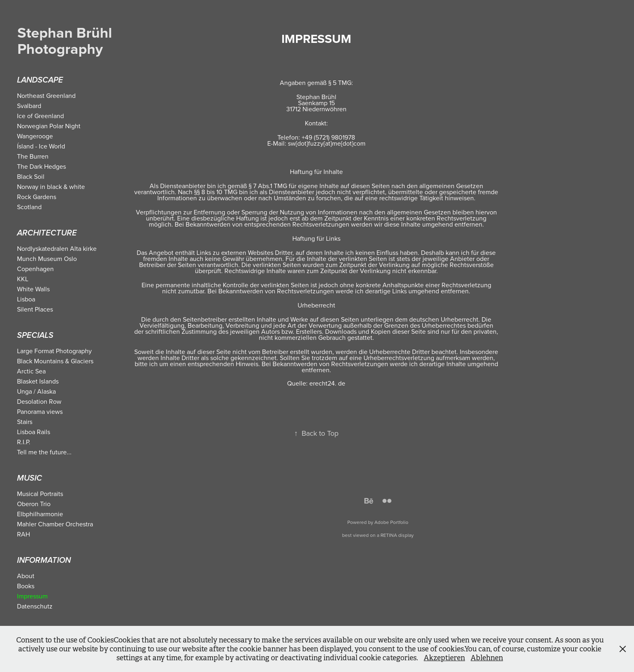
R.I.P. (24, 442)
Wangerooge (35, 136)
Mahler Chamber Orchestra (55, 524)
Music (30, 478)
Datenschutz (35, 606)
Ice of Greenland (40, 116)
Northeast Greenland (46, 95)
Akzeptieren (444, 658)
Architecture (47, 233)
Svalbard (29, 106)
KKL (23, 279)
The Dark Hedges (41, 166)
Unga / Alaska (36, 391)
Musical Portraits (40, 494)
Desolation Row (39, 401)
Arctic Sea (31, 371)
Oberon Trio (34, 504)
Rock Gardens (37, 197)
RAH (23, 534)
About (26, 576)
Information (44, 561)
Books (26, 586)
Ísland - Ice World (41, 146)
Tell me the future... (44, 452)
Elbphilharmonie (40, 514)
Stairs (25, 422)
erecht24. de (327, 383)
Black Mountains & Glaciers (55, 361)
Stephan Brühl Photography (68, 40)
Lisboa (26, 299)
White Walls (33, 289)
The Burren (33, 156)
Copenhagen (35, 269)
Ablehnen (487, 658)
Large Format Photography (54, 351)
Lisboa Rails (34, 432)
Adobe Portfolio (391, 522)
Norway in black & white (51, 187)
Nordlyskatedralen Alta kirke (57, 248)
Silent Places (35, 309)
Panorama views (40, 411)
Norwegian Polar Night (49, 126)
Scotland (29, 207)
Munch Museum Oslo (47, 259)
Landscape (40, 80)
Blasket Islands (38, 381)
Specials (35, 336)
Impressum (32, 596)
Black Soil (31, 176)
